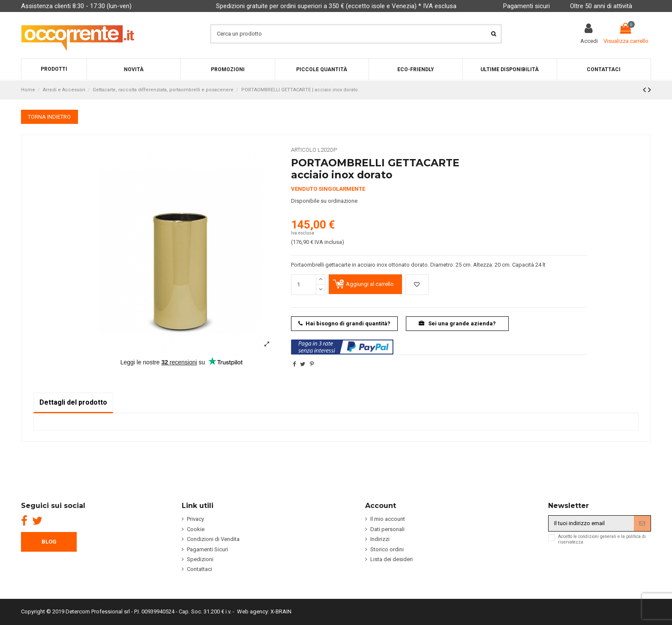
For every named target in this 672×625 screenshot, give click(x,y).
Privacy (195, 519)
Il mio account (388, 519)
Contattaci (199, 569)
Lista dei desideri (391, 559)
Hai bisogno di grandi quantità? (344, 323)
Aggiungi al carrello (370, 284)
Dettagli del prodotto (73, 402)
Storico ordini (387, 549)
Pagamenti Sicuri (207, 549)
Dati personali (387, 529)
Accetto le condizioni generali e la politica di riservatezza (602, 539)
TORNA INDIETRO (49, 117)
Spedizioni (200, 559)
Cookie (196, 529)
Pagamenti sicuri (526, 6)
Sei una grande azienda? (457, 323)
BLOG (49, 542)
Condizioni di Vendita (213, 539)
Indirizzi (380, 539)
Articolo (304, 150)
